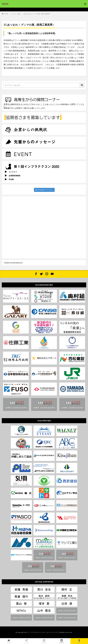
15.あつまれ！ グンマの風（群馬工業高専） (37, 14)
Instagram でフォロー (44, 190)
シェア (26, 641)
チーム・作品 (16, 14)
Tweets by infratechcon (13, 263)
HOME (6, 14)
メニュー (44, 641)
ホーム (9, 641)
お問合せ (62, 641)
